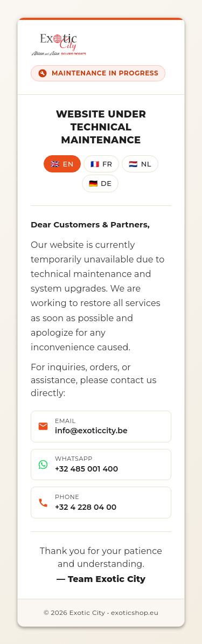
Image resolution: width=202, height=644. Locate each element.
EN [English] (62, 164)
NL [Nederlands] (140, 164)
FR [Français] (102, 164)
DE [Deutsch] (100, 183)
